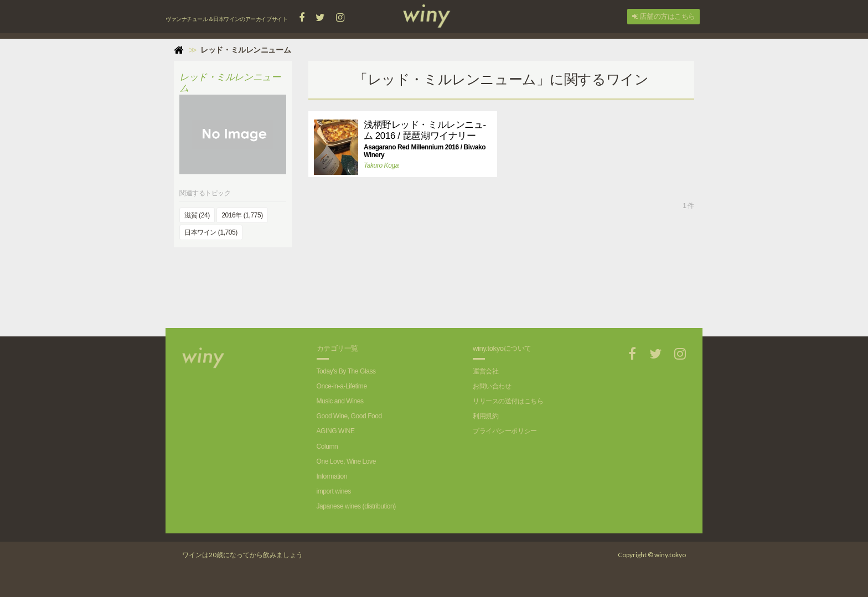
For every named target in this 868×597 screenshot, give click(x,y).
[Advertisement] (501, 289)
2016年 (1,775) (242, 215)
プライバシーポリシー (505, 431)
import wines (334, 491)
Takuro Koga (381, 165)
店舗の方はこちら (664, 16)
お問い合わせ (492, 386)
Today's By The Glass (346, 371)
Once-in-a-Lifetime (342, 386)
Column (327, 447)
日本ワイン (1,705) (211, 232)
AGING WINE (336, 431)
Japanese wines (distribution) (356, 506)
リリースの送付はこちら (508, 401)
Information (332, 476)
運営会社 (485, 371)
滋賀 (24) (197, 215)
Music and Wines (340, 401)
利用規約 (485, 416)
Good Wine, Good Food (349, 416)
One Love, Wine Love (346, 461)
